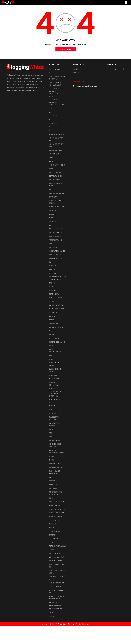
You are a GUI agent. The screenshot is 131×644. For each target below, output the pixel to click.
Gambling (53, 301)
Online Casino (55, 440)
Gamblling (54, 313)
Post (51, 477)
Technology (54, 539)
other (52, 456)
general (53, 320)
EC (50, 262)
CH (50, 225)
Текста (52, 616)
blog (51, 190)
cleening (53, 247)
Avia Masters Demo (57, 165)
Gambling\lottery (57, 309)
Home (75, 69)
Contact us (78, 73)
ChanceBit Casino (57, 233)
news (52, 429)
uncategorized (56, 553)
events (52, 270)
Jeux (51, 356)
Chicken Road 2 (56, 240)
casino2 (53, 214)
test (51, 542)
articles (53, 161)
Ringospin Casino (56, 502)
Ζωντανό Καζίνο (56, 587)
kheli (51, 359)
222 (51, 108)
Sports (52, 535)
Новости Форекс (56, 609)
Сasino (52, 612)
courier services (56, 255)
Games (52, 316)
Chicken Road (55, 236)
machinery (54, 375)
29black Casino (56, 116)
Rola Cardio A (55, 506)
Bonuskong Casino (57, 193)
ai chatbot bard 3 (57, 150)
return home (66, 49)
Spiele (52, 528)
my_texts (53, 413)
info (51, 346)
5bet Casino (54, 123)
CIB (50, 244)
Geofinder (54, 324)
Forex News (54, 294)
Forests (53, 290)
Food (51, 287)
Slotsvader (54, 520)
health (52, 335)
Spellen (53, 524)
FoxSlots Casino (56, 298)
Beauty (52, 169)
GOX (51, 331)
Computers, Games (57, 251)
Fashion (53, 273)
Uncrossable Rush (57, 557)
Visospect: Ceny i (56, 561)
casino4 (53, 222)
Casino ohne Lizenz (57, 207)
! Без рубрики (55, 69)
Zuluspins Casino (56, 583)
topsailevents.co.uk (58, 546)
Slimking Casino (56, 517)
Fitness (52, 283)
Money (52, 406)
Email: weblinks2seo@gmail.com (85, 86)
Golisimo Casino (56, 327)
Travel (52, 550)
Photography (55, 464)
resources (54, 488)
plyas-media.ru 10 (57, 467)
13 (50, 73)
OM (50, 433)
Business (53, 197)
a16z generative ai (57, 134)
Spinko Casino (55, 531)
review (52, 498)
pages (52, 460)
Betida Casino (55, 180)
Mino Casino (54, 379)
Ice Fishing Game (56, 338)
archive (53, 158)
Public (52, 481)
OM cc (52, 437)
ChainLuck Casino (57, 229)
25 (50, 112)
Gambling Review (56, 305)
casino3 (53, 218)
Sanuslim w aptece (57, 509)
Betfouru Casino (56, 176)
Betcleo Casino (56, 172)
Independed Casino (57, 342)
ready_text (54, 485)
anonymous (54, 154)
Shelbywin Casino (57, 513)
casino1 (53, 211)
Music (52, 410)
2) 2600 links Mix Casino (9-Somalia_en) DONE (57, 102)
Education (54, 266)
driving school (56, 258)
